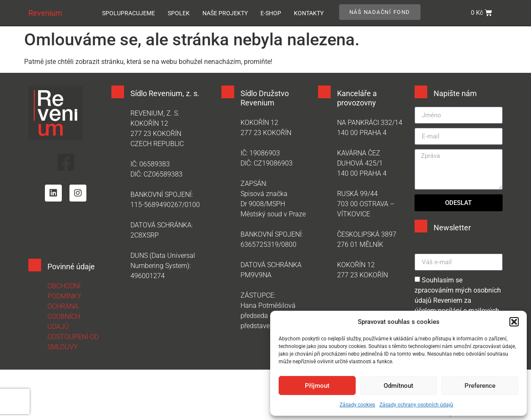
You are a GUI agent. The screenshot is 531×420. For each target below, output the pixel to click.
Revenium (45, 13)
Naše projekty (225, 13)
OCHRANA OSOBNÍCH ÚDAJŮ (64, 316)
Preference (480, 386)
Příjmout (317, 386)
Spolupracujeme (129, 13)
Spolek (179, 13)
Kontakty (309, 13)
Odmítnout (398, 386)
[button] (514, 322)
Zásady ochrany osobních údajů (416, 405)
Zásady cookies (357, 405)
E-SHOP (271, 13)
